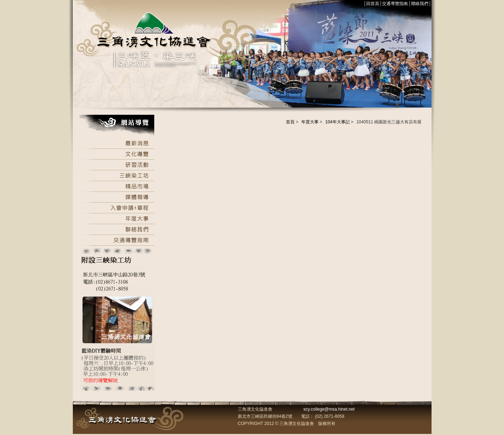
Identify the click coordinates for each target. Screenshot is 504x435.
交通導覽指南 (395, 4)
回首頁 (373, 4)
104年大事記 (338, 122)
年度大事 (310, 122)
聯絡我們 (420, 4)
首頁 (290, 122)
